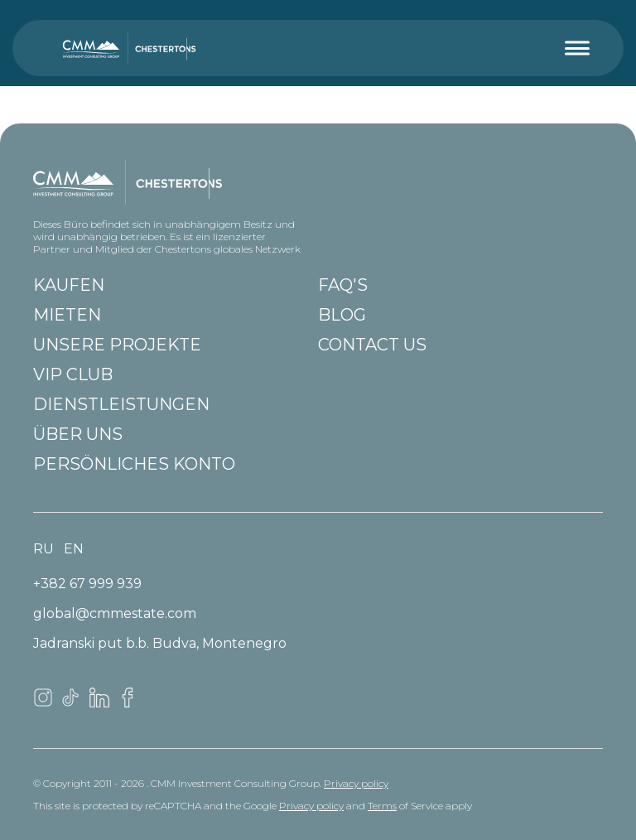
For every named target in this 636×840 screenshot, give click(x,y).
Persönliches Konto (134, 464)
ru (43, 549)
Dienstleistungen (121, 404)
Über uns (78, 434)
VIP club (73, 374)
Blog (342, 315)
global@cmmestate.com (115, 613)
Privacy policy (356, 783)
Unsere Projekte (117, 345)
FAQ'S (343, 285)
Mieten (67, 315)
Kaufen (69, 285)
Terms (382, 806)
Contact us (372, 345)
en (74, 549)
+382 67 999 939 (87, 584)
